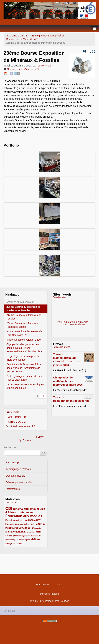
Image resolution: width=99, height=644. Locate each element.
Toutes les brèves (62, 347)
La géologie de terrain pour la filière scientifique (23, 358)
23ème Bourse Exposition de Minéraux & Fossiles (23, 309)
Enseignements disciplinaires (48, 36)
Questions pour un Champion (18, 540)
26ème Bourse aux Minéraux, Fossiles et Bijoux (23, 325)
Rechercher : (11, 447)
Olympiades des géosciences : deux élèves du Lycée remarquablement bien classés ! (24, 348)
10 (43, 396)
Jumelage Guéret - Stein (25, 524)
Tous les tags (12, 502)
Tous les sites (60, 297)
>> (44, 453)
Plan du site (43, 584)
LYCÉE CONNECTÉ (18, 417)
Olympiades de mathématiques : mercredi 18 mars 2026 (68, 381)
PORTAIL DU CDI (16, 422)
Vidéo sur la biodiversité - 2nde (24, 340)
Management (13, 532)
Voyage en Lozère (14, 544)
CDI (9, 508)
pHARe (16, 536)
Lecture (23, 528)
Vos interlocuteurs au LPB (21, 426)
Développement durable (19, 482)
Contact (58, 584)
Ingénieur (10, 524)
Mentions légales (49, 594)
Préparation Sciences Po (31, 536)
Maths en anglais (28, 532)
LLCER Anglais (34, 528)
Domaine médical (16, 476)
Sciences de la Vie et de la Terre (24, 39)
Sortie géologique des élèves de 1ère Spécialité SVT (24, 333)
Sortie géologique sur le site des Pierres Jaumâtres (24, 378)
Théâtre (35, 539)
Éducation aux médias (24, 516)
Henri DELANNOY (32, 520)
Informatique (13, 489)
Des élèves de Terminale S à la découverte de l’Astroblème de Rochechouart (24, 368)
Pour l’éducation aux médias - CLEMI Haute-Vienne (73, 311)
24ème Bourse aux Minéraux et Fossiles (24, 317)
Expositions (11, 520)
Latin (39, 524)
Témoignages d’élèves (18, 469)
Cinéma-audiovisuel (26, 509)
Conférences (25, 512)
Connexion (10, 611)
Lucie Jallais (44, 66)
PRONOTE (13, 412)
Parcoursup (12, 462)
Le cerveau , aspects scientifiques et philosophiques (25, 386)
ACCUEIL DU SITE (17, 36)
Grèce (20, 520)
